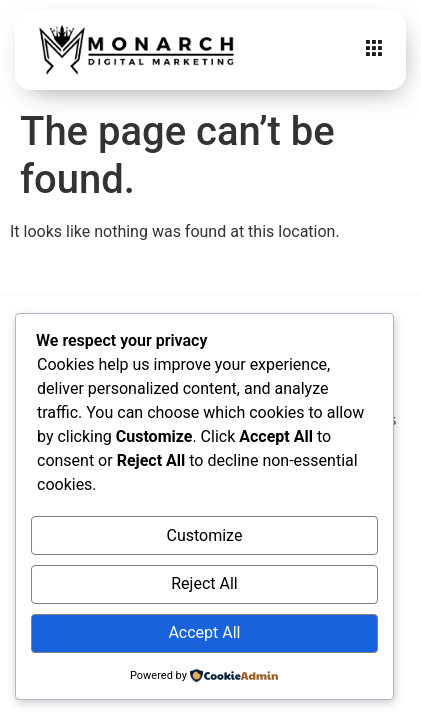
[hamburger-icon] (373, 50)
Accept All (204, 632)
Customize (204, 535)
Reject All (204, 583)
